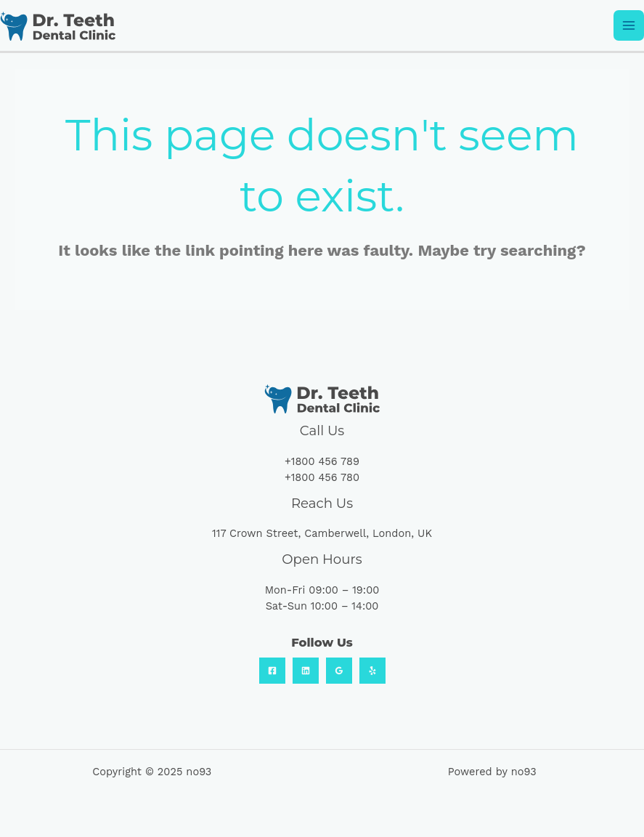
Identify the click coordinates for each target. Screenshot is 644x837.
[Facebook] (272, 671)
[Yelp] (372, 671)
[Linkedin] (306, 671)
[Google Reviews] (339, 671)
